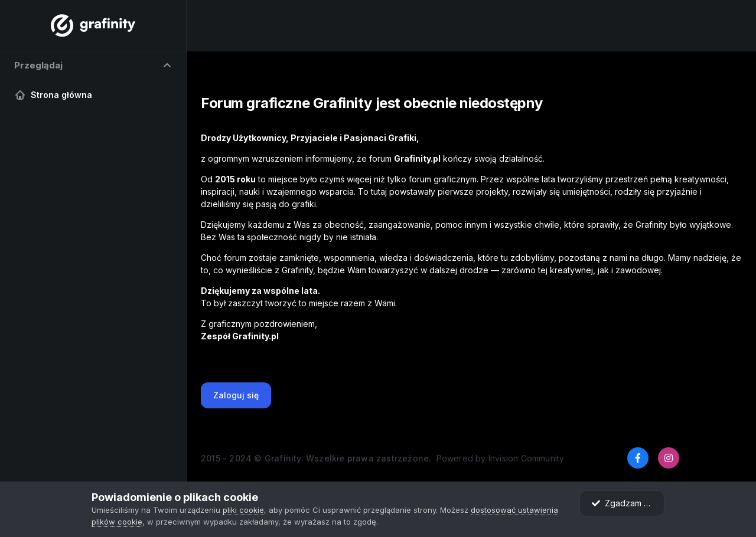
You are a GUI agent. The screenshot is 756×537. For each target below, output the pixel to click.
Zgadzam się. (624, 503)
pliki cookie (243, 510)
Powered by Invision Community (501, 458)
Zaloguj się (236, 395)
